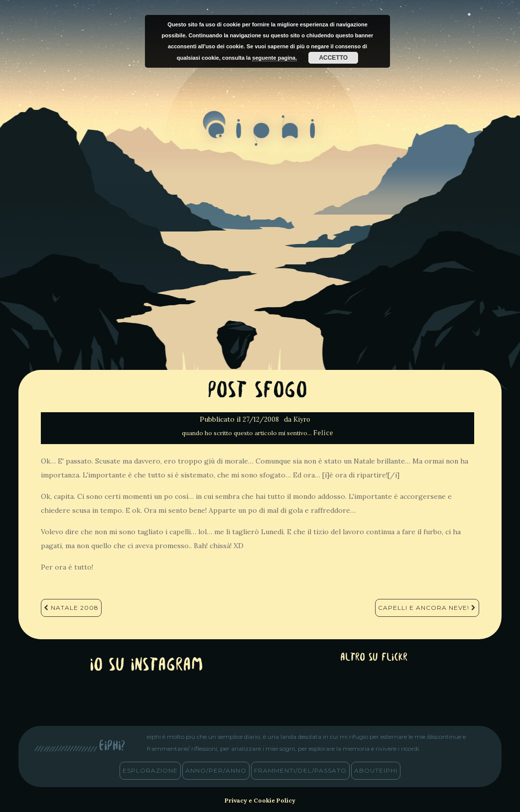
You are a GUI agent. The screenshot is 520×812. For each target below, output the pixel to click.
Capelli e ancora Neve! (427, 608)
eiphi (260, 136)
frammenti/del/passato (300, 770)
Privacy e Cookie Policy (260, 800)
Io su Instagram (146, 666)
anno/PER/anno (216, 770)
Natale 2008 (71, 608)
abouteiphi (376, 770)
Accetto (333, 58)
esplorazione (150, 770)
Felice (323, 433)
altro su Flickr (374, 658)
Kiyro (302, 419)
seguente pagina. (274, 58)
